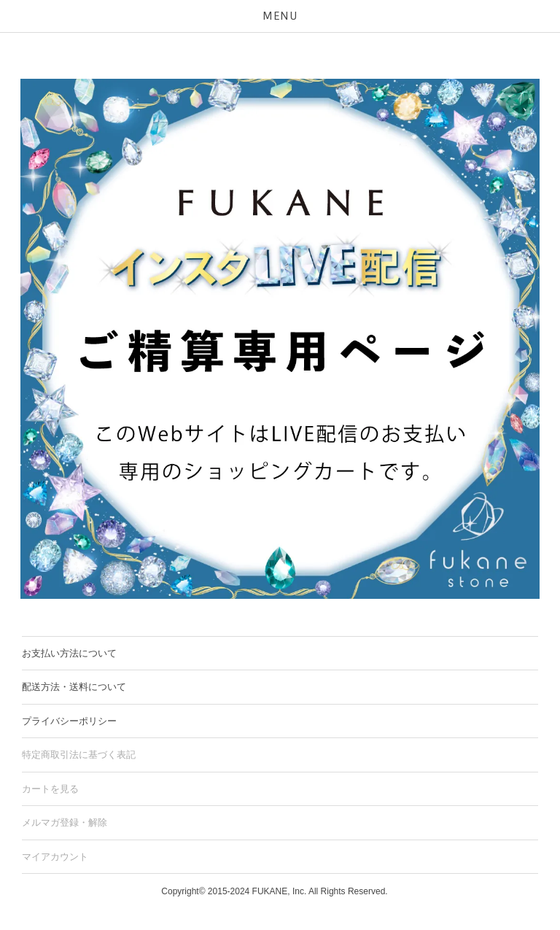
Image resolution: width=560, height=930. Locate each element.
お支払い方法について (69, 653)
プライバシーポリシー (69, 721)
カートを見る (50, 789)
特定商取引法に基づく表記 (79, 755)
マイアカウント (55, 857)
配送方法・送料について (74, 687)
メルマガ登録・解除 (65, 822)
